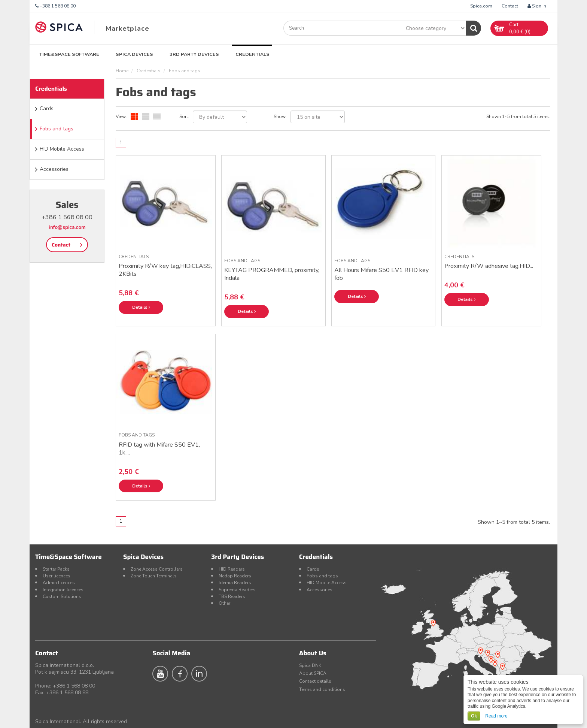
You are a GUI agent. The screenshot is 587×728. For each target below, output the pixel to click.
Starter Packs (56, 569)
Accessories (54, 169)
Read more (496, 716)
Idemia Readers (235, 583)
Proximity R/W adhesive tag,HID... (489, 266)
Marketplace (127, 28)
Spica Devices (134, 54)
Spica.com (481, 6)
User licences (57, 576)
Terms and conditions (322, 689)
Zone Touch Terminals (154, 576)
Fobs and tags (57, 129)
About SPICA (313, 673)
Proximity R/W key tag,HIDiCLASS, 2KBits (165, 270)
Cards (47, 108)
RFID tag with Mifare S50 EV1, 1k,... (159, 449)
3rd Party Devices (194, 54)
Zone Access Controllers (157, 569)
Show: (280, 117)
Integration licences (63, 590)
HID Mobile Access (62, 149)
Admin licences (59, 583)
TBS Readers (232, 596)
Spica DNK (310, 665)
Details (141, 307)
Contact (510, 6)
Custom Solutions (62, 596)
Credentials (253, 54)
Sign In (537, 6)
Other (224, 603)
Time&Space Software (69, 54)
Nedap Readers (235, 576)
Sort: (184, 117)
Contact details (315, 681)
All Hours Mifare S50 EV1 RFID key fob (381, 274)
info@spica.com (67, 227)
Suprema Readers (237, 590)
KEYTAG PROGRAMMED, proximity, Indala (272, 274)
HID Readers (232, 569)
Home (122, 71)
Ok (474, 716)
